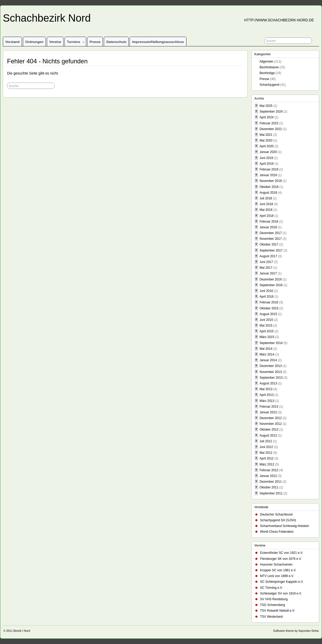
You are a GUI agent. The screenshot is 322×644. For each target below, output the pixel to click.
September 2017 (271, 250)
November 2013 (271, 372)
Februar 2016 (269, 302)
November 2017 (271, 239)
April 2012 (267, 458)
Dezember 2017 (271, 233)
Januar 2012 (268, 476)
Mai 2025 (266, 106)
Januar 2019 (268, 175)
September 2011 (271, 493)
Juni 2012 (266, 447)
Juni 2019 (266, 158)
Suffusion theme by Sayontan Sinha (296, 631)
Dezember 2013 (271, 366)
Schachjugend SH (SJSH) (278, 520)
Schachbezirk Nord (47, 18)
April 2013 (267, 395)
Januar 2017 (268, 273)
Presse (95, 42)
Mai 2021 (266, 135)
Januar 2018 (268, 227)
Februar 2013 (269, 407)
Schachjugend (269, 85)
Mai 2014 (266, 349)
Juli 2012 (266, 441)
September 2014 (271, 343)
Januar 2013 (268, 412)
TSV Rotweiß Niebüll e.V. (277, 611)
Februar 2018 (269, 222)
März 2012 (267, 464)
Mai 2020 (266, 140)
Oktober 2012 (269, 430)
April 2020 (267, 146)
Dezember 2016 (271, 279)
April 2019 (267, 164)
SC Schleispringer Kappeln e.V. (282, 582)
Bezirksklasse (269, 67)
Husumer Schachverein (276, 565)
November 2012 (271, 424)
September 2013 (271, 378)
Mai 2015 (266, 326)
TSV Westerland (271, 617)
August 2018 (268, 193)
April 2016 (267, 297)
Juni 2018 (266, 204)
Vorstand (12, 42)
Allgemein (266, 62)
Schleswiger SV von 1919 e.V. (281, 593)
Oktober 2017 (269, 244)
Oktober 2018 (269, 187)
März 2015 (267, 337)
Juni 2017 (266, 262)
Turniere (76, 43)
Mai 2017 (266, 268)
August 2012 (268, 436)
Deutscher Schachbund (276, 514)
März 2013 (267, 401)
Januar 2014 (268, 360)
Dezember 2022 (271, 129)
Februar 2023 (269, 123)
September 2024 (271, 112)
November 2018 (271, 181)
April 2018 (267, 216)
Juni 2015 (266, 320)
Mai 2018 (266, 210)
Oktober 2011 (269, 487)
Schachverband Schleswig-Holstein (285, 526)
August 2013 (268, 383)
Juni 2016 (266, 291)
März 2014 (267, 354)
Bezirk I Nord (22, 631)
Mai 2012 (266, 453)
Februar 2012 (269, 470)
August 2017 (268, 256)
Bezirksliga (267, 73)
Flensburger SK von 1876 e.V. (281, 559)
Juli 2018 (266, 198)
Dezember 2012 (271, 418)
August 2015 (268, 314)
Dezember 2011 (271, 482)
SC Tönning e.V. (271, 588)
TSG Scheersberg (273, 605)
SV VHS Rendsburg (274, 599)
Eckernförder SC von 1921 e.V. (282, 553)
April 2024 (267, 117)
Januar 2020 (268, 152)
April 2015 (267, 331)
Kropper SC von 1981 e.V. (278, 570)
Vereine (55, 42)
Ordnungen (34, 42)
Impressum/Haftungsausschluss (158, 42)
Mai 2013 (266, 389)
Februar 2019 (269, 169)
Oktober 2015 (269, 308)
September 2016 (271, 285)
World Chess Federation (277, 532)
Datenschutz (116, 42)
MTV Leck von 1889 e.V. (277, 576)
